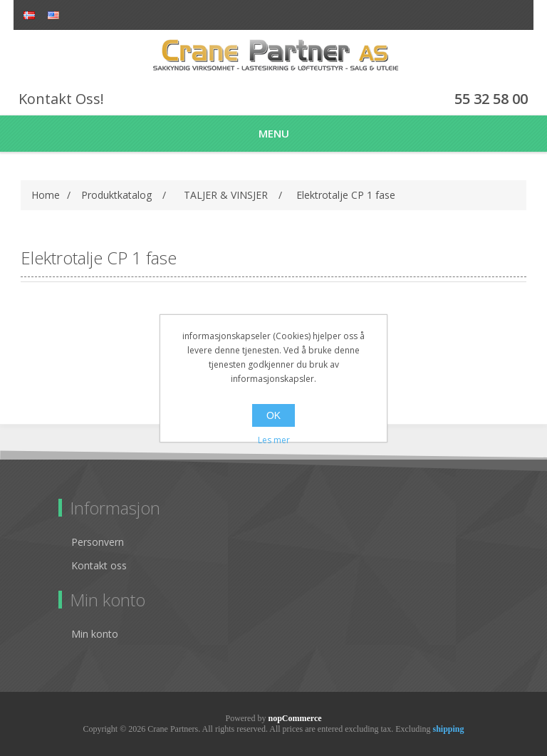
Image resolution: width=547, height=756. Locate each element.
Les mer (274, 440)
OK (273, 415)
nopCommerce (295, 718)
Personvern (98, 542)
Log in (517, 16)
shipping (448, 729)
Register (493, 16)
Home (46, 195)
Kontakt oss (99, 565)
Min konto (95, 634)
